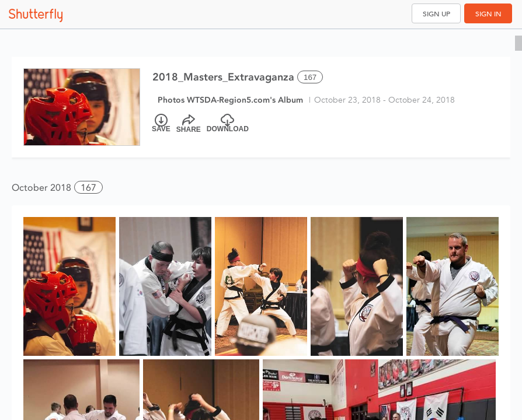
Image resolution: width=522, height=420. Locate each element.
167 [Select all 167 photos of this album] (310, 77)
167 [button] (88, 188)
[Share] (189, 124)
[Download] (228, 124)
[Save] (161, 124)
